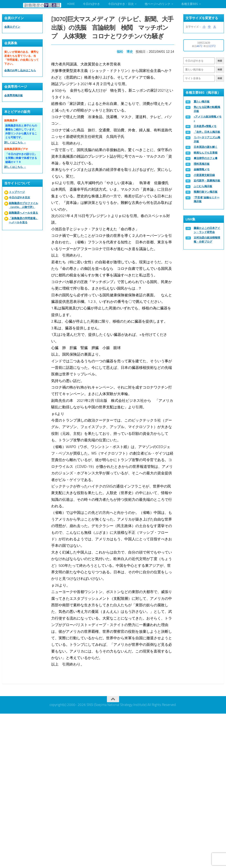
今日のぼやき (91, 4)
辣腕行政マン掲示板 (206, 192)
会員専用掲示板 (14, 95)
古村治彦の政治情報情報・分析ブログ (207, 240)
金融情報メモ (202, 169)
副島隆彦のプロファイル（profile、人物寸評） (23, 205)
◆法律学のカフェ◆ (206, 158)
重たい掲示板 (202, 102)
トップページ (17, 192)
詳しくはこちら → (15, 142)
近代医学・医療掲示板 (207, 181)
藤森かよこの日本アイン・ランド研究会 (207, 230)
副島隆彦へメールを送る (23, 213)
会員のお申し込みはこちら (20, 70)
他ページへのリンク (158, 4)
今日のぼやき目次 (20, 197)
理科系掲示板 (202, 164)
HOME (71, 4)
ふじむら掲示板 (203, 186)
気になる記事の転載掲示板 (207, 109)
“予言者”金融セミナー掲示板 (207, 199)
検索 (220, 61)
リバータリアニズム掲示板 (207, 139)
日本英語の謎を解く (206, 147)
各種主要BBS (190, 4)
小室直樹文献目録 (204, 175)
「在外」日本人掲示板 (207, 132)
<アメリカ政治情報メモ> (208, 119)
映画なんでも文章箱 (206, 153)
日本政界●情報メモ (205, 126)
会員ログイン (12, 27)
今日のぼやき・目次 (121, 4)
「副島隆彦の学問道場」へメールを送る (23, 220)
